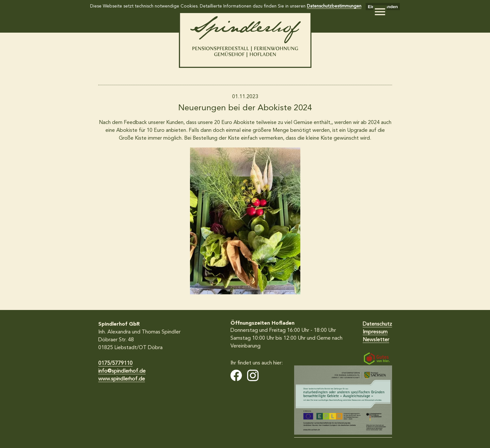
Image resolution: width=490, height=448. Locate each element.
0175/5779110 (115, 363)
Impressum (375, 332)
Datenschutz (377, 324)
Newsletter (376, 340)
